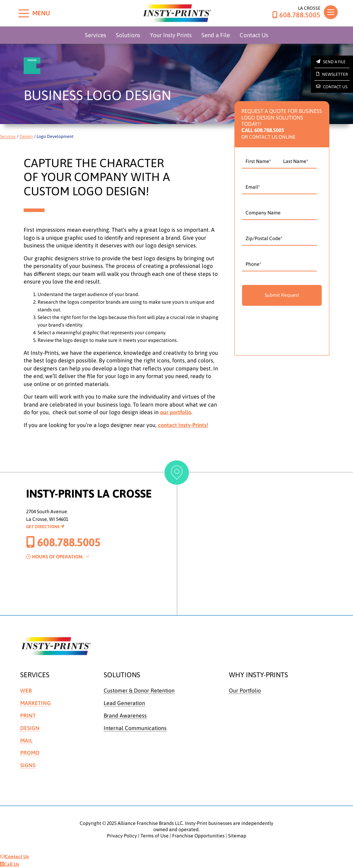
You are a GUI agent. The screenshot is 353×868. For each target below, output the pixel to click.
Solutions (128, 35)
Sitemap (237, 836)
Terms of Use (155, 836)
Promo (30, 753)
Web (26, 690)
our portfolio (176, 412)
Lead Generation (124, 703)
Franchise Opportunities (198, 836)
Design (26, 136)
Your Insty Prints (171, 35)
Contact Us (254, 35)
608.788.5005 (296, 15)
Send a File (216, 35)
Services (95, 35)
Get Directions (45, 527)
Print (28, 715)
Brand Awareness (125, 715)
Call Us (10, 864)
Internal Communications (135, 728)
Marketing (35, 703)
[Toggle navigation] (331, 12)
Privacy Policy (122, 836)
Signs (28, 765)
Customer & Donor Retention (139, 690)
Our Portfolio (245, 690)
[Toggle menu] (24, 13)
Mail (26, 740)
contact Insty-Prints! (183, 425)
